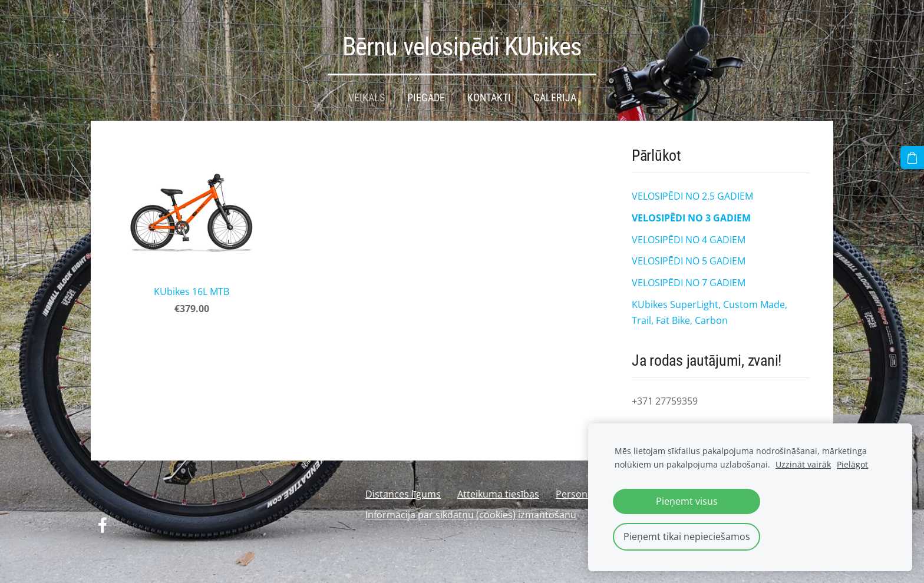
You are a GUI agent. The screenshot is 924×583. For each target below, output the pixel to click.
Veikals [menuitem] (367, 94)
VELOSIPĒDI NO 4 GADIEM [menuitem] (689, 236)
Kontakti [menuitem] (489, 94)
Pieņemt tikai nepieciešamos (687, 536)
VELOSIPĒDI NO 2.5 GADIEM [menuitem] (692, 193)
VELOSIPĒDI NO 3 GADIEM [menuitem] (691, 214)
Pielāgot (852, 464)
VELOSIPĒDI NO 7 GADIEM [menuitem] (689, 279)
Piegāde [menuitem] (426, 94)
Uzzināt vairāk (803, 464)
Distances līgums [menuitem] (403, 491)
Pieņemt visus (687, 501)
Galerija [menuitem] (555, 94)
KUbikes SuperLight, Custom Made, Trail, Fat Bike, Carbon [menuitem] (709, 309)
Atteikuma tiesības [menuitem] (498, 491)
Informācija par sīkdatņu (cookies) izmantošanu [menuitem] (471, 511)
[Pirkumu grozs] (913, 157)
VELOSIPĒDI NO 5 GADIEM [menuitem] (689, 257)
